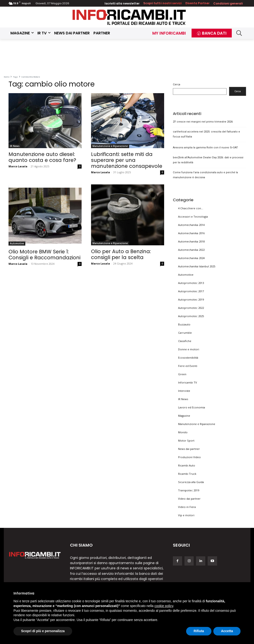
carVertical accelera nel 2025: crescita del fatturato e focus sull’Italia (206, 134)
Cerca (177, 84)
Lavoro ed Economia (192, 407)
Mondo (183, 432)
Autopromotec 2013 (191, 283)
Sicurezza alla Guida (191, 482)
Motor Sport (186, 441)
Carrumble (185, 333)
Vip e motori (186, 515)
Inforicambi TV (188, 382)
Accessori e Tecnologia (193, 217)
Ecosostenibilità (188, 358)
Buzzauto (184, 324)
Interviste (184, 391)
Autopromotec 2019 (191, 299)
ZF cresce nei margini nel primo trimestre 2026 (203, 122)
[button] (239, 33)
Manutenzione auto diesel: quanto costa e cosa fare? (42, 157)
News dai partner (189, 449)
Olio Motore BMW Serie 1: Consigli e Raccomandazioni (44, 255)
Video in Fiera (187, 507)
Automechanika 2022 (191, 250)
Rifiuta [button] (199, 631)
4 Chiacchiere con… (191, 208)
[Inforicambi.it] (129, 17)
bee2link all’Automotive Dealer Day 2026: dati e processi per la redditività (208, 160)
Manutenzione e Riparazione (110, 146)
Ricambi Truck (187, 474)
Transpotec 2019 (189, 490)
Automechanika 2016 (191, 233)
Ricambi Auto (187, 465)
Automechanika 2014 (191, 225)
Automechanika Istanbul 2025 (197, 266)
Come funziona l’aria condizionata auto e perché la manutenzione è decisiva (205, 175)
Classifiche (185, 341)
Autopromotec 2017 (191, 291)
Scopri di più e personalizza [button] (43, 631)
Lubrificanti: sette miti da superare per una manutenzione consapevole (127, 160)
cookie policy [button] (164, 606)
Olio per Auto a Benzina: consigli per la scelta (121, 254)
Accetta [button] (227, 631)
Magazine (184, 416)
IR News (15, 146)
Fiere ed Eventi (188, 366)
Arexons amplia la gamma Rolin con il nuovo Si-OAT (205, 148)
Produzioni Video (189, 457)
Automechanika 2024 (191, 258)
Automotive (17, 243)
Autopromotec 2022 (191, 308)
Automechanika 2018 (191, 241)
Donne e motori (189, 349)
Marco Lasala (18, 166)
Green (182, 374)
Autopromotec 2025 (191, 316)
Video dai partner (189, 499)
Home (7, 77)
